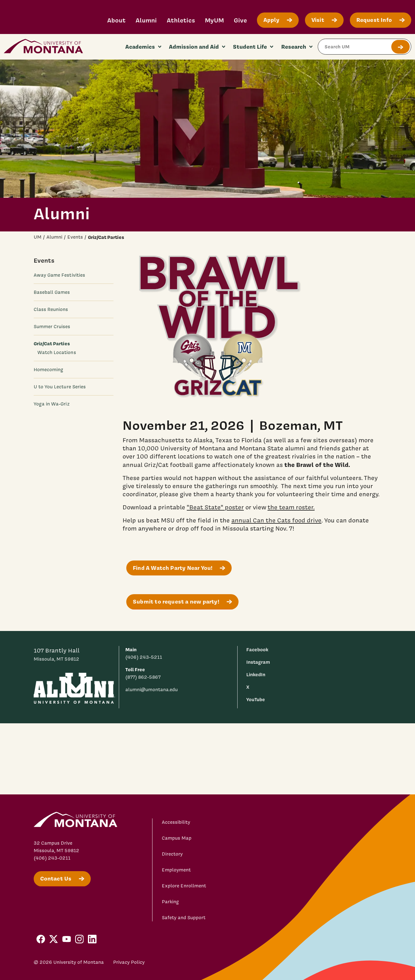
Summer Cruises (52, 327)
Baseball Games (52, 292)
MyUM (214, 20)
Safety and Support (184, 918)
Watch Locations (57, 352)
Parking (170, 902)
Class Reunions (51, 309)
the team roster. (291, 507)
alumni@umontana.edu (152, 690)
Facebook (257, 650)
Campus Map (177, 838)
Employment (176, 870)
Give (240, 20)
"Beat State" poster (215, 507)
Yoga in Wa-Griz (52, 404)
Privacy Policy (129, 962)
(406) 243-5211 (144, 657)
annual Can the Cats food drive (276, 520)
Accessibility (176, 822)
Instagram (258, 662)
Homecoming (49, 370)
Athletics (181, 20)
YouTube (256, 699)
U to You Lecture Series (60, 387)
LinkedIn (256, 674)
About (116, 20)
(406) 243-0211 (52, 858)
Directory (172, 854)
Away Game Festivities (60, 275)
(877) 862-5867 (143, 677)
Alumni (146, 20)
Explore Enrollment (184, 886)
